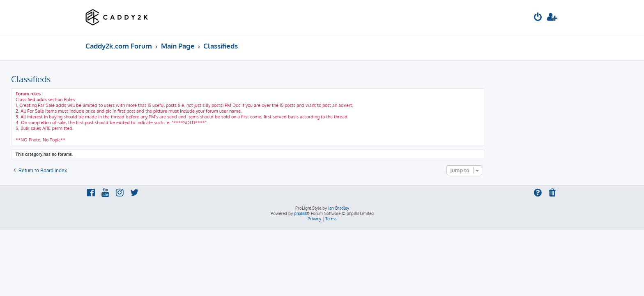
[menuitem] (538, 18)
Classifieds (105, 79)
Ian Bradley (339, 208)
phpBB (300, 213)
